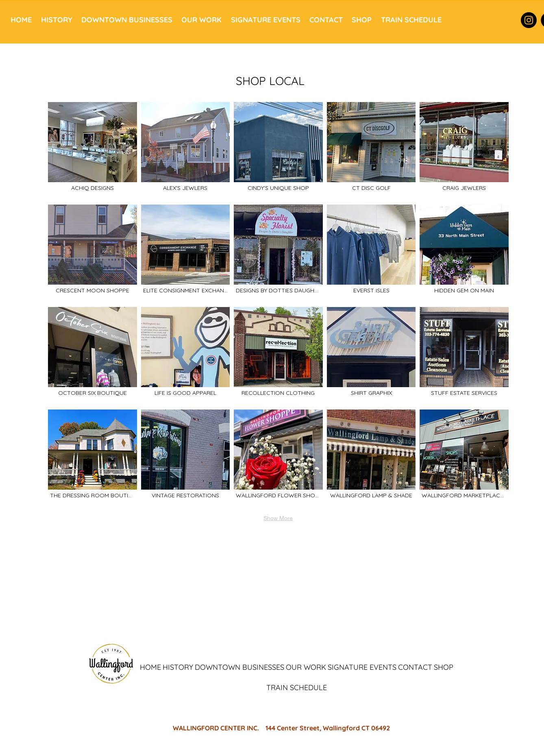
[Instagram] (529, 20)
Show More (278, 518)
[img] (371, 151)
